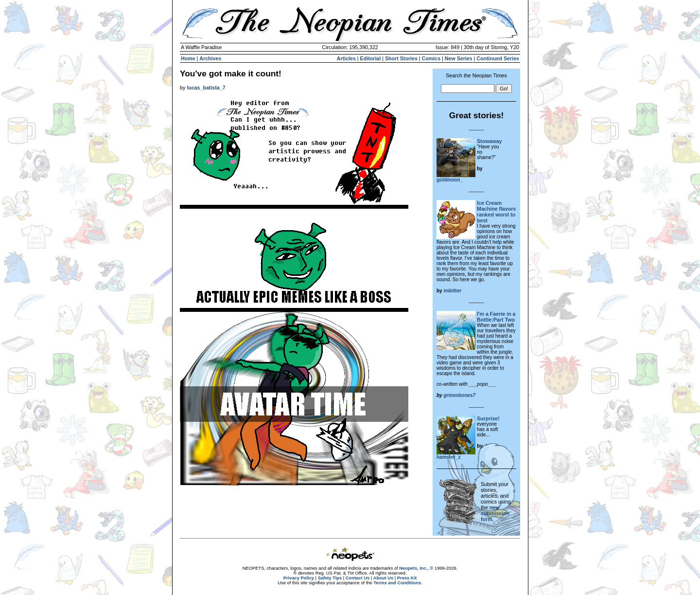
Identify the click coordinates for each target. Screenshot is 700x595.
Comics (431, 58)
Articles (346, 58)
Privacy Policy (299, 578)
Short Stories (401, 58)
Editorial (371, 58)
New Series (459, 58)
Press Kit (407, 578)
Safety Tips (330, 578)
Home (188, 58)
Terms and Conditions (397, 583)
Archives (210, 58)
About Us (383, 578)
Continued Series (498, 58)
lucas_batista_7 (206, 88)
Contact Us (358, 578)
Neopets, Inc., (414, 568)
